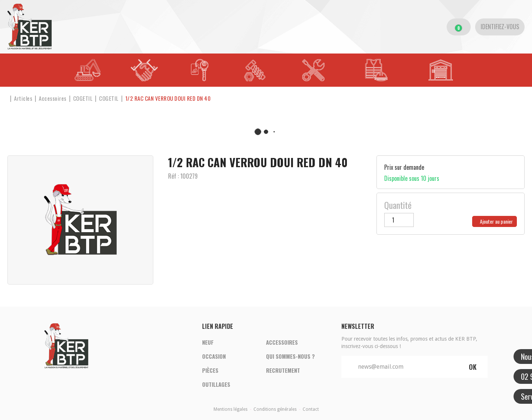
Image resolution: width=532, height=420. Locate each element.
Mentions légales (231, 409)
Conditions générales (275, 409)
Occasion (214, 356)
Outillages (216, 384)
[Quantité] (399, 220)
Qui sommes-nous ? (290, 356)
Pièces (210, 370)
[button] (168, 98)
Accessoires (282, 342)
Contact (311, 409)
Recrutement (283, 370)
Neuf (208, 342)
